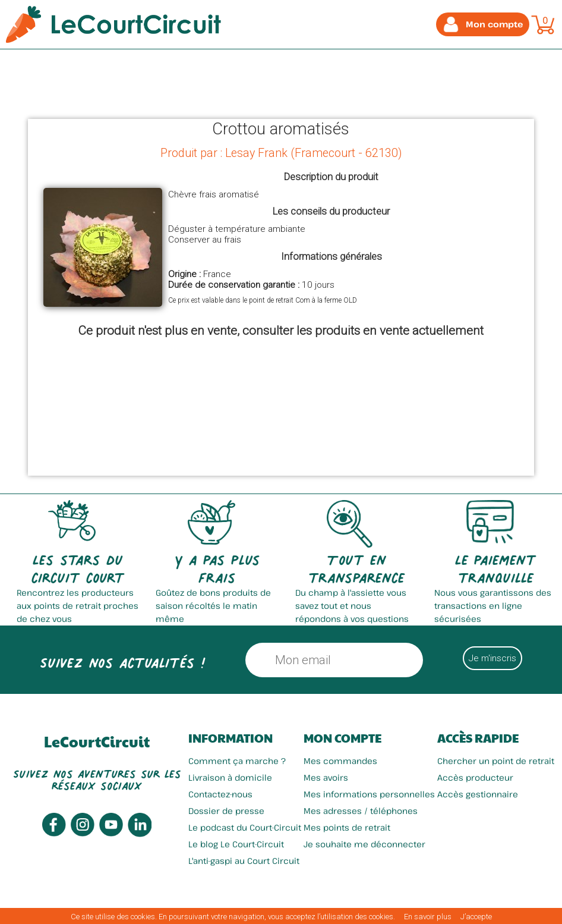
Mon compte (342, 738)
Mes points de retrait (347, 827)
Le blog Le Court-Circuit (236, 844)
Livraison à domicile (230, 777)
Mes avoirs (326, 777)
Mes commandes (340, 761)
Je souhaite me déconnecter (364, 844)
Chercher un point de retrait (496, 761)
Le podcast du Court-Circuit (245, 827)
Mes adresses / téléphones (361, 811)
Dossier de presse (226, 811)
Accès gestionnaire (478, 794)
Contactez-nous (220, 794)
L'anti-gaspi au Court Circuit (244, 861)
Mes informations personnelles (369, 794)
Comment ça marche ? (237, 761)
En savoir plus (428, 917)
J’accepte (476, 917)
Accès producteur (475, 777)
